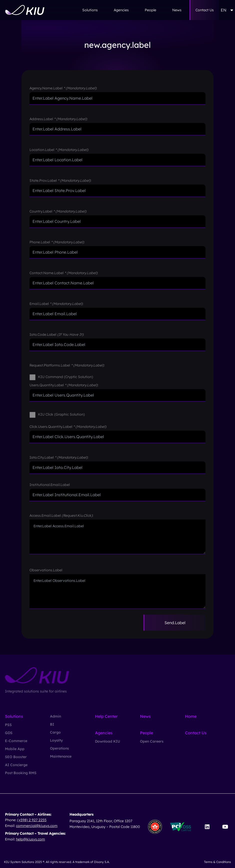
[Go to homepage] (25, 10)
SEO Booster (16, 757)
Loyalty (56, 740)
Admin (55, 716)
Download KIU (107, 741)
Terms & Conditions (217, 862)
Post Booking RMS (21, 773)
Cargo (55, 732)
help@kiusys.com (30, 839)
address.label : (58, 119)
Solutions (90, 10)
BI (52, 724)
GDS (9, 733)
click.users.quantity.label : (68, 427)
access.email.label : (61, 515)
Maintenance (61, 756)
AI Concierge (16, 765)
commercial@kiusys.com (37, 826)
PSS (8, 725)
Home (191, 716)
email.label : (56, 304)
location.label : (59, 150)
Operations (59, 748)
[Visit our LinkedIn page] (207, 827)
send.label (175, 623)
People (150, 10)
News (177, 10)
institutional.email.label (50, 485)
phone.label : (57, 242)
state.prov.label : (60, 181)
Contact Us (205, 10)
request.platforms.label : (67, 365)
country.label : (58, 211)
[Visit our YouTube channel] (225, 827)
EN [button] (227, 10)
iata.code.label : (57, 334)
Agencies (121, 10)
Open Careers (152, 741)
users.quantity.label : (64, 385)
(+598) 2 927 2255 (32, 820)
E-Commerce (16, 741)
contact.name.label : (64, 273)
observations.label (46, 570)
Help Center (106, 716)
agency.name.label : (63, 88)
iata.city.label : (59, 457)
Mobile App (15, 749)
